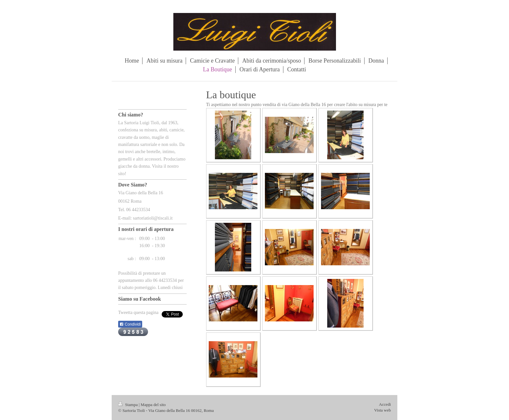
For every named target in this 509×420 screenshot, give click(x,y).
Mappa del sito (153, 405)
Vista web (382, 410)
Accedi (385, 404)
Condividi (130, 324)
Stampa (129, 405)
